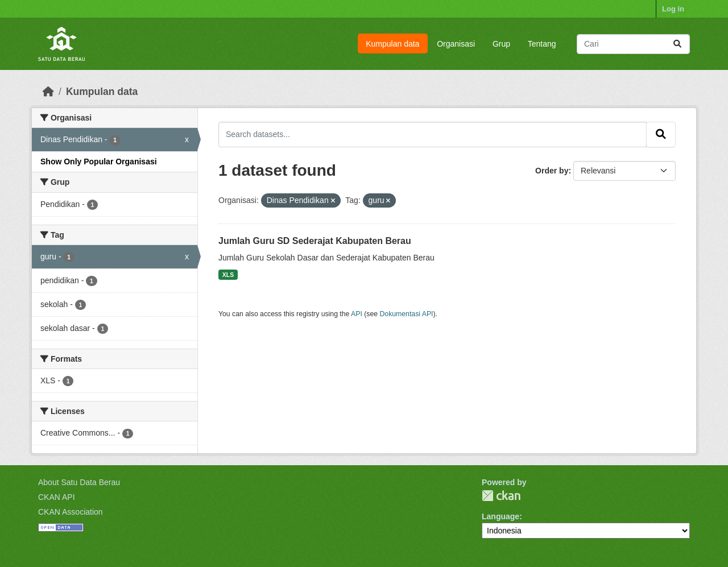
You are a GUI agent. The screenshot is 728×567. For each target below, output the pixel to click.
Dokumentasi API (407, 314)
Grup (501, 44)
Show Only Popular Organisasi (99, 162)
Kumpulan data (392, 44)
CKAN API (57, 497)
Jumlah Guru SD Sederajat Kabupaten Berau (315, 241)
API (357, 314)
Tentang (542, 44)
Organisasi (456, 44)
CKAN (501, 496)
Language (500, 516)
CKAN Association (71, 512)
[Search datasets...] (633, 44)
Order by (552, 171)
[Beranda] (48, 92)
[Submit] (677, 44)
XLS (228, 275)
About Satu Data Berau (79, 482)
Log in (673, 9)
